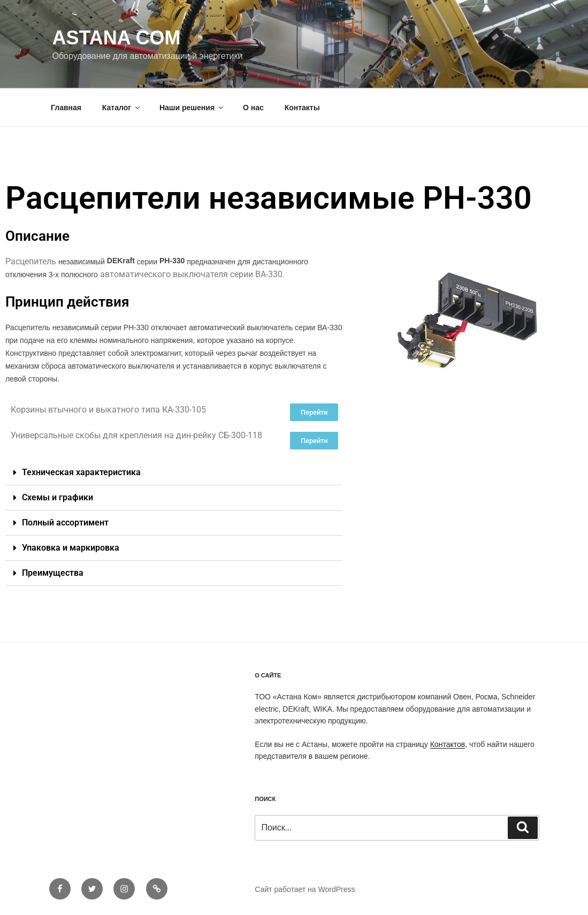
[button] (174, 473)
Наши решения (192, 108)
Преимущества (53, 573)
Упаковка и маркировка (71, 548)
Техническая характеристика (81, 472)
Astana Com (117, 38)
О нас (253, 108)
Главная (66, 108)
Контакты (302, 108)
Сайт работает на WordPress (305, 889)
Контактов (448, 744)
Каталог (122, 108)
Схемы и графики (58, 497)
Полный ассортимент (65, 523)
